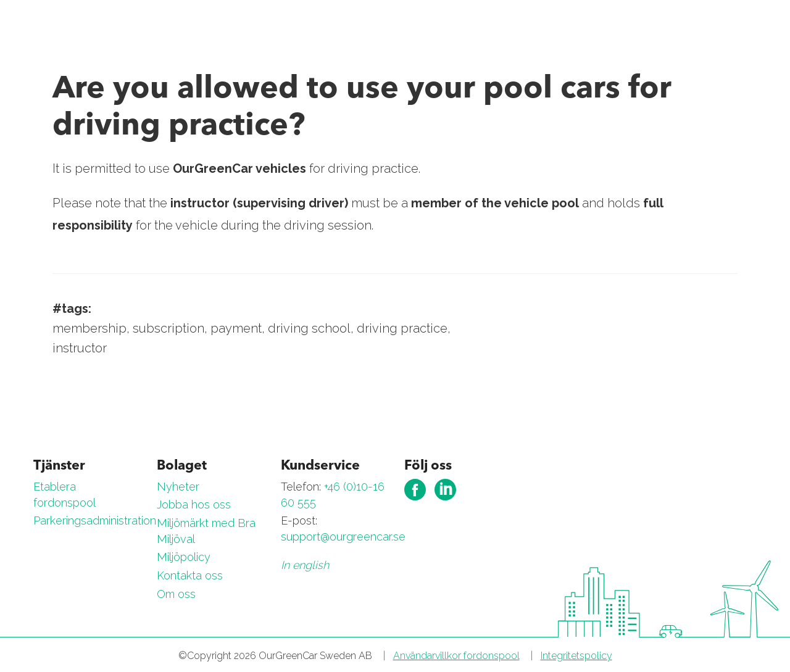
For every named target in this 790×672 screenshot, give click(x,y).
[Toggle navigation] (748, 29)
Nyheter (178, 487)
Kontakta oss (190, 575)
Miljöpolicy (184, 557)
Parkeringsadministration (95, 521)
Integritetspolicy (576, 656)
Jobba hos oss (194, 504)
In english (305, 565)
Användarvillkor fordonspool (456, 656)
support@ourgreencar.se (343, 537)
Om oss (176, 594)
